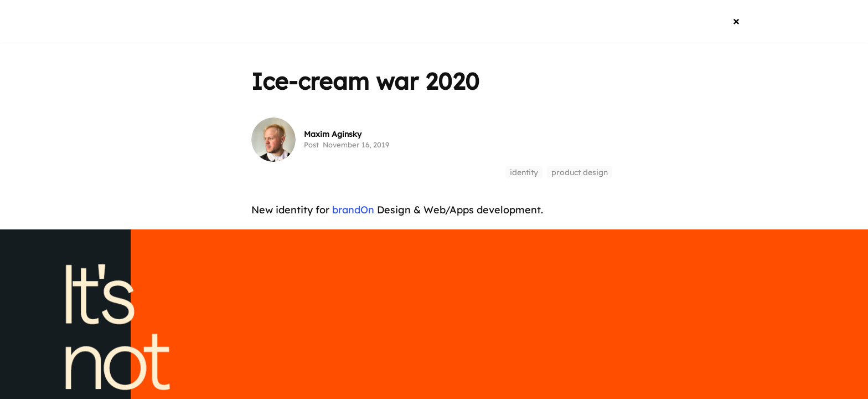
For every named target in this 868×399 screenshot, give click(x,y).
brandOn (353, 210)
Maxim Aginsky (333, 134)
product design (580, 172)
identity (524, 172)
